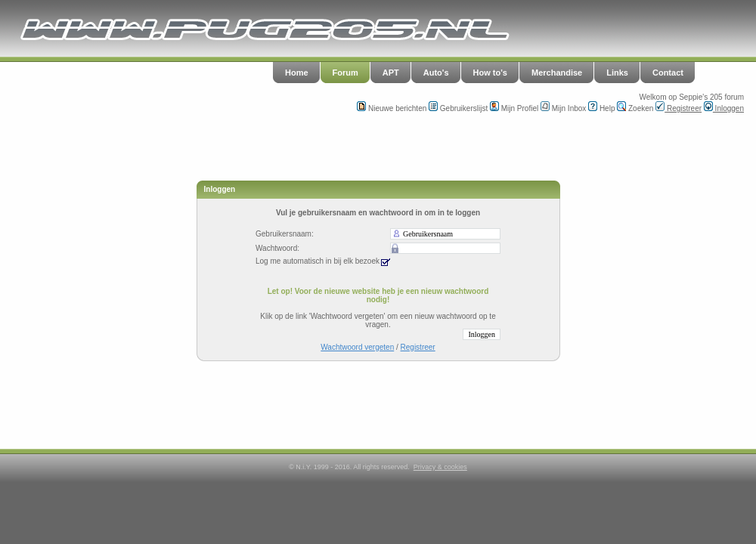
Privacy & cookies (440, 467)
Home (297, 73)
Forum (345, 73)
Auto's (436, 73)
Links (617, 73)
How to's (490, 73)
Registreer (679, 108)
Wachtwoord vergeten (357, 347)
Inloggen (724, 108)
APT (391, 73)
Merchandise (557, 73)
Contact (668, 73)
